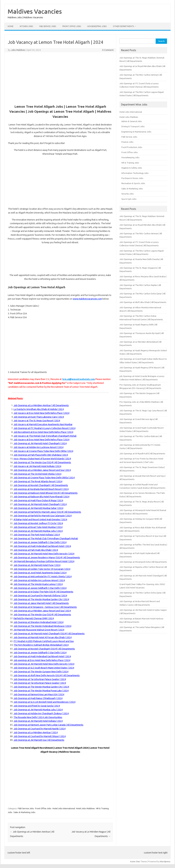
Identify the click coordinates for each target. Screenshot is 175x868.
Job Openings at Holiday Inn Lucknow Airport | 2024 (39, 580)
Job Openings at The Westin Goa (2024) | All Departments (42, 462)
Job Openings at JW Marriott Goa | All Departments (39, 740)
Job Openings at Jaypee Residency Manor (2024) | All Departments (47, 558)
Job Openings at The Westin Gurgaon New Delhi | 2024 (41, 672)
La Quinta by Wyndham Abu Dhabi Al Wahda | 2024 (39, 409)
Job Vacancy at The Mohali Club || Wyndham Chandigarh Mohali (45, 436)
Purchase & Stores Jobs (132, 178)
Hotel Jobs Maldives (85, 808)
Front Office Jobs (72, 26)
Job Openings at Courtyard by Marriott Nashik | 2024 (40, 729)
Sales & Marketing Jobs (24, 812)
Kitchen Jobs (26, 26)
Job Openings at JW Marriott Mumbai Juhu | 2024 (38, 531)
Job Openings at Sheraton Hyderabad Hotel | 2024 (38, 622)
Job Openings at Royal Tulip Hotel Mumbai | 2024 (38, 527)
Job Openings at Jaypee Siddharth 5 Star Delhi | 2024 (40, 542)
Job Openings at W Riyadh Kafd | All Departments (142, 453)
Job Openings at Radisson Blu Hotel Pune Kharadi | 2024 (41, 497)
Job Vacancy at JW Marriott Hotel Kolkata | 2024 (37, 466)
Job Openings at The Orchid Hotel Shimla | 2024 (37, 474)
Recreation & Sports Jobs (133, 183)
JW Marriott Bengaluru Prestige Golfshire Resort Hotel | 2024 (44, 561)
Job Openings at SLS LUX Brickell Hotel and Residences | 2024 (44, 702)
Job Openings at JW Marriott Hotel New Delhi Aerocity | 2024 (44, 554)
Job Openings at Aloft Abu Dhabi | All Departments (143, 302)
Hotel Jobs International (64, 808)
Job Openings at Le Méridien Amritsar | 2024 (36, 732)
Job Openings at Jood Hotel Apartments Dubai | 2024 (40, 573)
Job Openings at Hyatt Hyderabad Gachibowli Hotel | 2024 (42, 546)
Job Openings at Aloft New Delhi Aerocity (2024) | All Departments (47, 675)
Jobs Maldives (18, 50)
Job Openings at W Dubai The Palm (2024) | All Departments (43, 592)
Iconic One (135, 861)
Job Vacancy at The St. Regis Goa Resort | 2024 (37, 421)
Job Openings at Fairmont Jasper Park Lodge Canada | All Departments (48, 725)
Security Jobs (128, 194)
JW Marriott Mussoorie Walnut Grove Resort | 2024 (39, 630)
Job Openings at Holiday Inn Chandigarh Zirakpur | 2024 (41, 713)
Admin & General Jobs (132, 121)
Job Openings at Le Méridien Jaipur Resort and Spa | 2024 (42, 470)
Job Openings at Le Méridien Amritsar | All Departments (41, 405)
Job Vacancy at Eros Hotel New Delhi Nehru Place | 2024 (41, 413)
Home (11, 26)
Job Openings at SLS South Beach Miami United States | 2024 (44, 668)
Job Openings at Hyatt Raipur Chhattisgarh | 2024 (38, 698)
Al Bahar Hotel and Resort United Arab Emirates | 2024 (40, 519)
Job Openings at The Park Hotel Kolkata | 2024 (37, 535)
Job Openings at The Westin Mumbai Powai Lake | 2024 (41, 691)
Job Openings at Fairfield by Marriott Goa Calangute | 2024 (43, 516)
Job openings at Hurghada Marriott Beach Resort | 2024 (41, 489)
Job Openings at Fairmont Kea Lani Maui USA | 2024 (39, 694)
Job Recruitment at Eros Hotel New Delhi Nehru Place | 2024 (43, 432)
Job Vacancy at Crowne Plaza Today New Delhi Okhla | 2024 (43, 451)
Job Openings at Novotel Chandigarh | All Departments (41, 485)
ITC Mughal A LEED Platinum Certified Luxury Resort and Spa (44, 641)
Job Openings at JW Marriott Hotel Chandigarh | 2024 (40, 443)
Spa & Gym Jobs (129, 199)
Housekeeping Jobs (97, 26)
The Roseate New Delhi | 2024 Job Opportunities (38, 717)
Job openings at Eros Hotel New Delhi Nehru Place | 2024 (42, 660)
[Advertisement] (60, 78)
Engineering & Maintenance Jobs (136, 132)
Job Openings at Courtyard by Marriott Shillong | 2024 (40, 596)
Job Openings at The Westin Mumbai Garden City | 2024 (41, 599)
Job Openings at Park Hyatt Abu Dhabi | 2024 (36, 550)
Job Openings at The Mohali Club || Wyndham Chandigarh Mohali (46, 539)
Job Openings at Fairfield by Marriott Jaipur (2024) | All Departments (47, 512)
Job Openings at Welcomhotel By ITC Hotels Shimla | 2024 (43, 577)
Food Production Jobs (132, 147)
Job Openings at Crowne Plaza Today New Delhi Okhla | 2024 (44, 478)
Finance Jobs (127, 142)
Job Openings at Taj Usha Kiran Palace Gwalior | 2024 (40, 679)
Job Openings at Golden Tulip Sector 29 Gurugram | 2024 (42, 569)
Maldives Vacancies (35, 11)
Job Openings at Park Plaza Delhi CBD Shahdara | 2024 (41, 455)
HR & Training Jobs (130, 163)
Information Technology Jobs (135, 173)
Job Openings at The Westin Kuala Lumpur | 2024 (38, 584)
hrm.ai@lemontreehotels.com (79, 379)
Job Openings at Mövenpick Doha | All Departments (143, 562)
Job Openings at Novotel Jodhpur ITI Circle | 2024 (38, 523)
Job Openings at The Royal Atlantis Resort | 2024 (38, 481)
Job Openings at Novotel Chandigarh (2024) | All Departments (44, 649)
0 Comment (108, 50)
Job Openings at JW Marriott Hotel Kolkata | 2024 (38, 721)
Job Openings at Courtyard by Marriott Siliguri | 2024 (40, 736)
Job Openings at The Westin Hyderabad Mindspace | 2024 (42, 626)
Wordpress (165, 861)
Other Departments (123, 26)
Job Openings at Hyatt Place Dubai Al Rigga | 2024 (38, 500)
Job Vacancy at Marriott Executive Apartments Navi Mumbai (43, 424)
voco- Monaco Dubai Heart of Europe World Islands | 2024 (42, 459)
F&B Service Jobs (48, 26)
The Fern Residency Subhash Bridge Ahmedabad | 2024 (41, 645)
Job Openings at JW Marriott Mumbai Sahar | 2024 (38, 508)
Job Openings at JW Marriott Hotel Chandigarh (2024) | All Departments (49, 634)
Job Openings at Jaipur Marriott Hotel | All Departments (41, 603)
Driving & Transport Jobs (133, 126)
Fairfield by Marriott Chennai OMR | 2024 (34, 618)
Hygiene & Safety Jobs (132, 168)
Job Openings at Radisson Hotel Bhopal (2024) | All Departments (46, 493)
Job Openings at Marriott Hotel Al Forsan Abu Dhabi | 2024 (43, 637)
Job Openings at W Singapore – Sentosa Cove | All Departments (45, 607)
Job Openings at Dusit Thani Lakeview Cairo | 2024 (39, 417)
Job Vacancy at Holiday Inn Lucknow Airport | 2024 (38, 447)
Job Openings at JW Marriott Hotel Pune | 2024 (37, 565)
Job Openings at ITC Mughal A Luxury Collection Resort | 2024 (44, 428)
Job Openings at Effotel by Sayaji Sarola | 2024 (37, 706)
